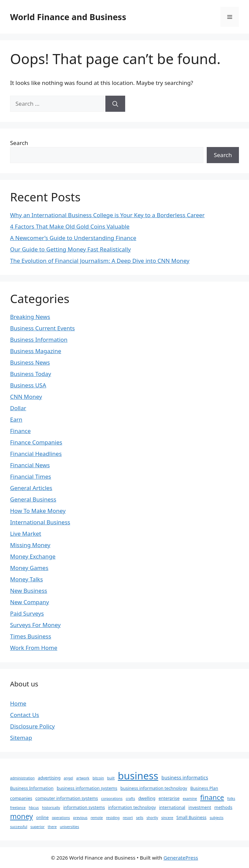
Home (18, 703)
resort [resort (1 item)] (128, 818)
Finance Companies (36, 442)
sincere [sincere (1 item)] (167, 818)
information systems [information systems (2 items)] (84, 807)
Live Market (26, 534)
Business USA (28, 385)
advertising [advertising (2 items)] (49, 778)
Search (19, 143)
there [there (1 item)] (52, 827)
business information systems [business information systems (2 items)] (87, 788)
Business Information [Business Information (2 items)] (32, 788)
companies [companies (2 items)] (21, 798)
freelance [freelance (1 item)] (18, 808)
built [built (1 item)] (111, 778)
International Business (40, 522)
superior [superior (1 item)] (38, 827)
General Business (33, 499)
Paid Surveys (27, 613)
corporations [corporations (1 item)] (112, 799)
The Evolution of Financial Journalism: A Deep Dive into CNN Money (100, 261)
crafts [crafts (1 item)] (131, 799)
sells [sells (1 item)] (140, 818)
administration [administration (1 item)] (22, 778)
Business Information (39, 340)
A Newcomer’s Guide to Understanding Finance (73, 238)
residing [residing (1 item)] (113, 818)
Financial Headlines (36, 454)
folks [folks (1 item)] (231, 799)
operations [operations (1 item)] (61, 818)
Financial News (30, 465)
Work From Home (34, 648)
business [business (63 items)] (138, 776)
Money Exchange (33, 556)
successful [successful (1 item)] (19, 827)
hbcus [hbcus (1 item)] (34, 808)
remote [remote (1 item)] (97, 818)
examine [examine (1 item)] (190, 799)
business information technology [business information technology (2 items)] (154, 788)
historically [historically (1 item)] (51, 808)
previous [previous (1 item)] (80, 818)
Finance (20, 431)
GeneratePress (181, 858)
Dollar (18, 408)
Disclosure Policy (32, 726)
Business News (30, 362)
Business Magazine (36, 351)
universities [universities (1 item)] (69, 827)
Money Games (29, 568)
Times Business (31, 636)
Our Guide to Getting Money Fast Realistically (70, 249)
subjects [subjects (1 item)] (217, 818)
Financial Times (31, 476)
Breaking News (30, 317)
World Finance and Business (68, 17)
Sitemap (21, 738)
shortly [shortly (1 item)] (152, 818)
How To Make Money (38, 511)
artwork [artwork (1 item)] (83, 778)
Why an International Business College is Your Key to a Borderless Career (107, 215)
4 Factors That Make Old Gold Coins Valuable (70, 226)
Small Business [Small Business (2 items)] (192, 817)
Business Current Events (42, 328)
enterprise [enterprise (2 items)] (169, 798)
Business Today (31, 374)
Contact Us (25, 715)
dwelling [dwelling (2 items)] (147, 798)
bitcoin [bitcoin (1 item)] (98, 778)
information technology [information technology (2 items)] (132, 807)
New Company (30, 602)
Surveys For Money (35, 625)
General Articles (31, 488)
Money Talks (27, 579)
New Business (29, 591)
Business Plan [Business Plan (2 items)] (204, 788)
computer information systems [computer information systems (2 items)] (67, 798)
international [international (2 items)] (172, 807)
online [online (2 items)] (42, 817)
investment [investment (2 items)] (200, 807)
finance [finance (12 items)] (212, 797)
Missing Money (30, 545)
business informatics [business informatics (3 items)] (185, 778)
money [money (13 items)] (21, 816)
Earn (16, 419)
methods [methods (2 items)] (223, 807)
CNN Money (26, 397)
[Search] (115, 104)
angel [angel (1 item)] (68, 778)
